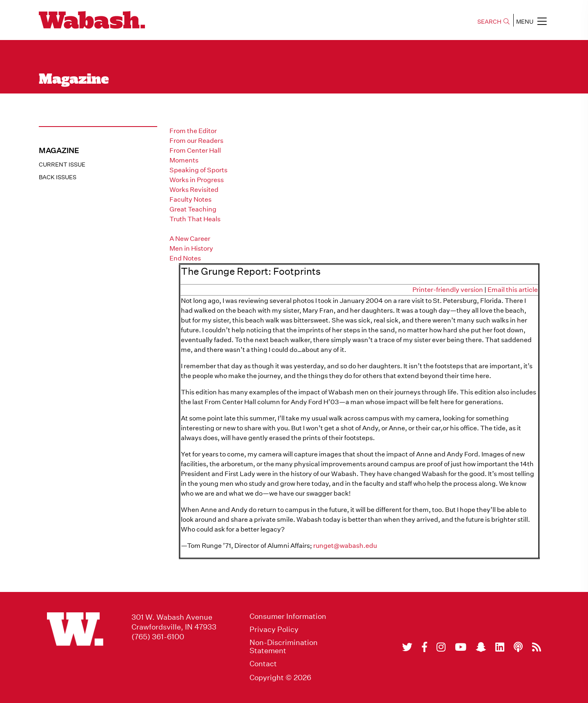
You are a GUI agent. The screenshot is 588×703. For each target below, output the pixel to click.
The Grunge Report (199, 229)
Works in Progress (197, 180)
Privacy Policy (274, 630)
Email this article (513, 290)
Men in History (191, 248)
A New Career (190, 239)
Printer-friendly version (448, 290)
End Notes (185, 258)
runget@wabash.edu (345, 546)
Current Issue (62, 165)
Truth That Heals (195, 219)
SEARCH (493, 22)
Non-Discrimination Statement (284, 647)
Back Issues (58, 177)
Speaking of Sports (198, 170)
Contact (263, 664)
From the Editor (193, 131)
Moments (184, 160)
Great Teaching (193, 209)
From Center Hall (195, 150)
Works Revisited (194, 190)
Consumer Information (288, 616)
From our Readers (196, 141)
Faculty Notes (190, 199)
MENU (531, 21)
